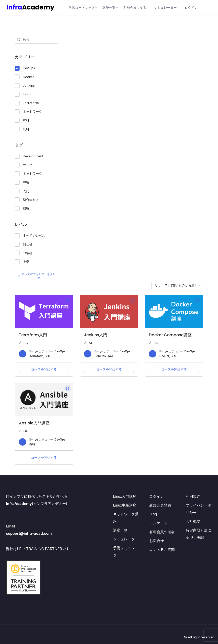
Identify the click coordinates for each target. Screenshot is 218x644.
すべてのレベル (30, 236)
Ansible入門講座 (34, 423)
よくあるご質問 (162, 550)
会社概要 (193, 521)
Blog (153, 514)
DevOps (25, 68)
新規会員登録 (160, 505)
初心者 (24, 244)
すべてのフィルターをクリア (36, 276)
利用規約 (193, 496)
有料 (22, 120)
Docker (24, 77)
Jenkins (25, 86)
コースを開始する (44, 369)
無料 (22, 129)
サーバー (25, 165)
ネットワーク (28, 112)
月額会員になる (135, 7)
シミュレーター (165, 7)
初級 (22, 208)
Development (29, 156)
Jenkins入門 (96, 335)
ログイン (191, 7)
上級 (22, 262)
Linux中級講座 (125, 505)
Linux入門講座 (125, 496)
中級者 (24, 253)
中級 (22, 182)
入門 (22, 191)
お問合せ (157, 541)
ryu (36, 351)
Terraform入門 (33, 335)
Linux (23, 94)
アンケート (158, 523)
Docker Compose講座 (170, 335)
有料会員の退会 (162, 532)
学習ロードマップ (82, 7)
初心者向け (27, 200)
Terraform (27, 103)
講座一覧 (109, 7)
